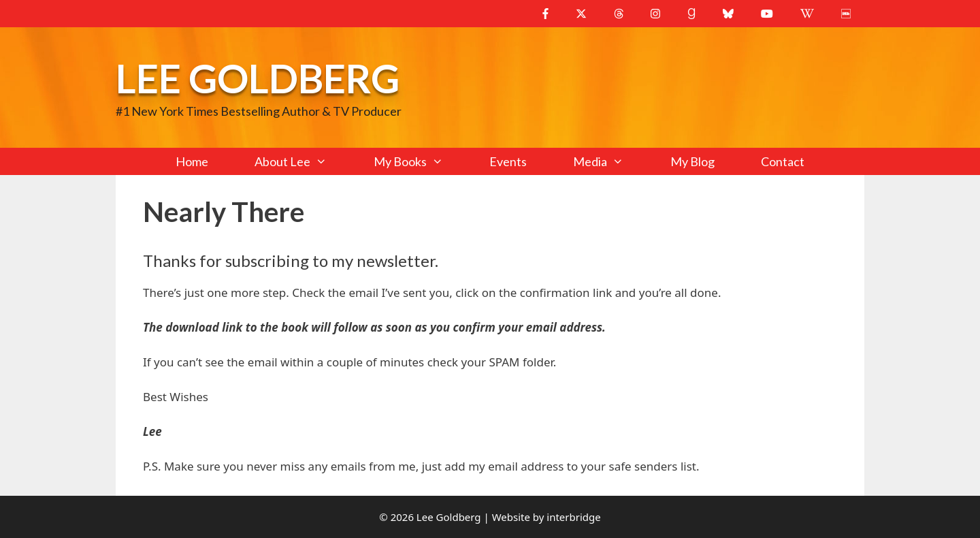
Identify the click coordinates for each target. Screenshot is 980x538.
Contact (783, 161)
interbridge (573, 517)
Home (192, 161)
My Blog (692, 161)
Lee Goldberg (258, 78)
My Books (420, 161)
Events (508, 161)
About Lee (302, 161)
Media (610, 161)
